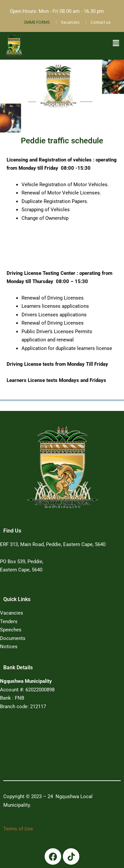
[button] (116, 43)
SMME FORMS (37, 22)
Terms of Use (18, 829)
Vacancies (70, 22)
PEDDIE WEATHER (54, 747)
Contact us (101, 22)
